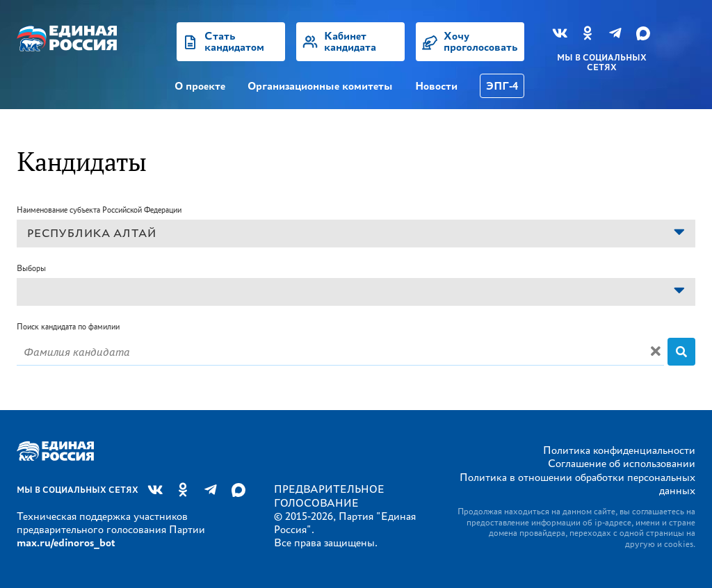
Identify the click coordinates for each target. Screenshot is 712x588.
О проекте (200, 86)
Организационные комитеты (320, 86)
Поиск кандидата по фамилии (68, 326)
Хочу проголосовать (480, 41)
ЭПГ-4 (502, 86)
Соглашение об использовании (622, 463)
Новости (436, 86)
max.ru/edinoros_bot (66, 542)
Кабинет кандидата (350, 41)
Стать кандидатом (234, 41)
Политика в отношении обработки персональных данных (577, 484)
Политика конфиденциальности (619, 450)
